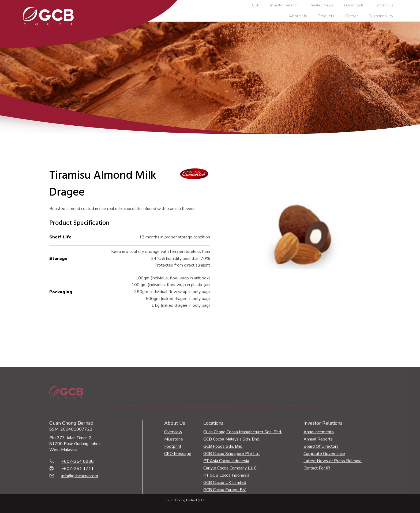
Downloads (354, 5)
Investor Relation (284, 5)
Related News (321, 5)
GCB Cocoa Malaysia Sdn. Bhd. (232, 485)
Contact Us (384, 5)
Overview (173, 477)
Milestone (174, 485)
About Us (298, 16)
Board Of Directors (321, 492)
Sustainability (381, 16)
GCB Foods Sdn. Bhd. (223, 492)
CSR (256, 5)
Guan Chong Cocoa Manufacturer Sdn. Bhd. (243, 477)
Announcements (319, 477)
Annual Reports (318, 485)
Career (352, 16)
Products (326, 16)
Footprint (173, 492)
